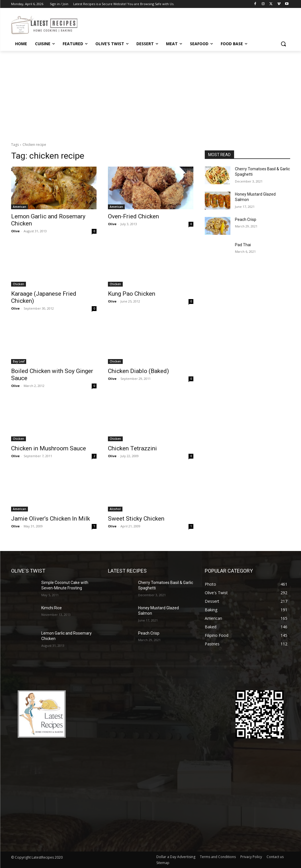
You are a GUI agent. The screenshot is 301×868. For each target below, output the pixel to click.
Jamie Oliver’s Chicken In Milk (51, 519)
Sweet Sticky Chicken (136, 519)
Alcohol (115, 509)
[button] (283, 44)
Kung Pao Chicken (132, 294)
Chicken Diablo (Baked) (138, 371)
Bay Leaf (19, 361)
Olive (15, 231)
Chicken (19, 284)
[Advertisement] (150, 94)
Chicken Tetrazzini (132, 448)
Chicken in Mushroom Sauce (49, 448)
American (20, 207)
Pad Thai (243, 245)
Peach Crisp (246, 219)
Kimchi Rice (52, 608)
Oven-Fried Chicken (133, 216)
